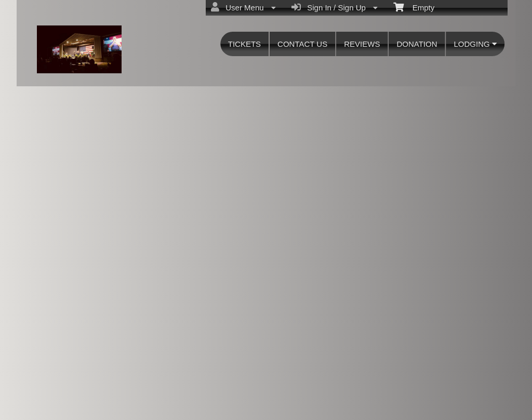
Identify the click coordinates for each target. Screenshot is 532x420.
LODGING (475, 44)
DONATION (417, 44)
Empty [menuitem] (414, 7)
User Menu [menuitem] (243, 7)
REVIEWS (362, 44)
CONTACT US (302, 44)
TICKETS (244, 44)
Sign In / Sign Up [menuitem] (335, 7)
